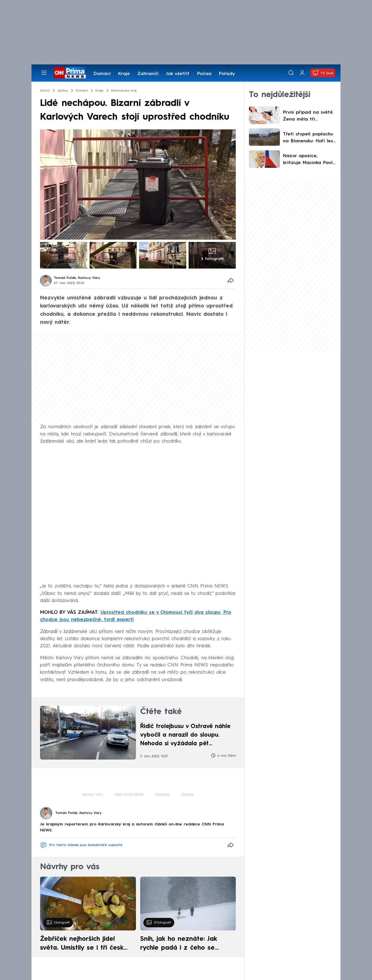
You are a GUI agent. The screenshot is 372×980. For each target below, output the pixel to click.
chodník (187, 795)
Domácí (102, 74)
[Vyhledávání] (291, 73)
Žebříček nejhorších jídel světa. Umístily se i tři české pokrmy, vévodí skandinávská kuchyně (85, 944)
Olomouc (162, 795)
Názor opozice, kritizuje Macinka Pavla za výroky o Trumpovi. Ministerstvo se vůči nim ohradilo (309, 160)
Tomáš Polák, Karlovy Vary (77, 278)
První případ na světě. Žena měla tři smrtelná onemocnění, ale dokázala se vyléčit (308, 117)
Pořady (227, 74)
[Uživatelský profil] (302, 73)
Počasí (204, 74)
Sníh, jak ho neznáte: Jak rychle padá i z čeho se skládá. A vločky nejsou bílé (183, 944)
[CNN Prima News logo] (70, 73)
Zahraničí (148, 74)
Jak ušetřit (178, 74)
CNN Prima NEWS (129, 795)
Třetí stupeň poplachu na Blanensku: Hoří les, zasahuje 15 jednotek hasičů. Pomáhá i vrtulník (308, 138)
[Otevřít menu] (44, 73)
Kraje (124, 74)
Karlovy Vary (93, 795)
